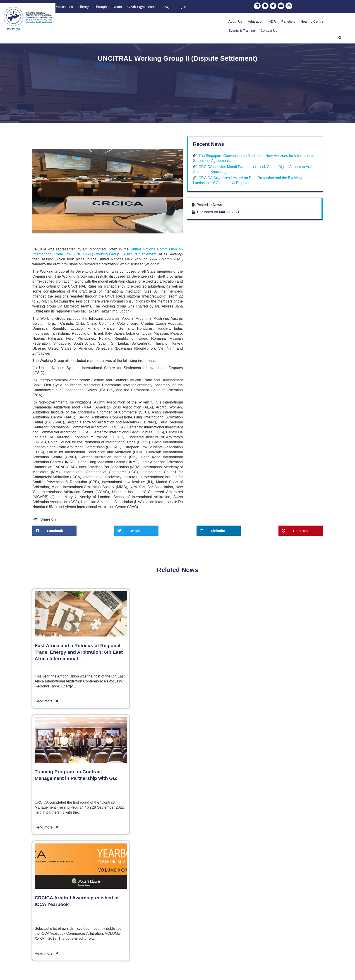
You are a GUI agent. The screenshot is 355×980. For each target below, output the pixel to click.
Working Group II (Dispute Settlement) (64, 564)
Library (194, 7)
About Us (187, 22)
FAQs (278, 7)
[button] (340, 22)
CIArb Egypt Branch (253, 7)
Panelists (240, 22)
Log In (292, 7)
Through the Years (219, 7)
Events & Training (294, 22)
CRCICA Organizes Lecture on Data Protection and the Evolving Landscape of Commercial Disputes (282, 503)
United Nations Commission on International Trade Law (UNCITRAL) (186, 559)
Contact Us (321, 22)
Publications (174, 7)
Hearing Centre (264, 22)
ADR (224, 22)
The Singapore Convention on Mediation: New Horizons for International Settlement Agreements (283, 470)
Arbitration (207, 22)
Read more (47, 941)
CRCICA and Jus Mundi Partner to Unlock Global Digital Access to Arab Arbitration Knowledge (284, 486)
